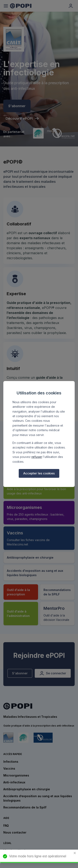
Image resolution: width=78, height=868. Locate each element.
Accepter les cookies (39, 473)
